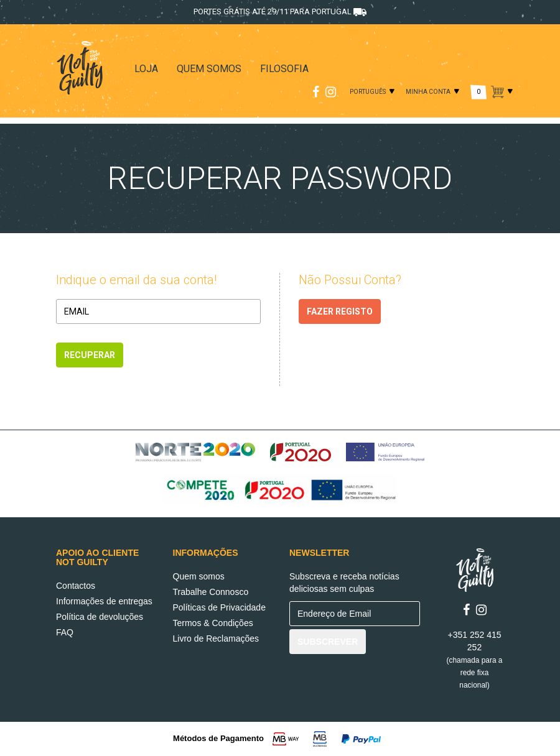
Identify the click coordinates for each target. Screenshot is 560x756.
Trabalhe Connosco (211, 592)
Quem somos (199, 576)
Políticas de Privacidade (219, 607)
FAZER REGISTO (340, 311)
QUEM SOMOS (209, 69)
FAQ (65, 632)
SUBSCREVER (328, 642)
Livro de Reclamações (216, 638)
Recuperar (90, 355)
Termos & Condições (213, 623)
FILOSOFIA (284, 69)
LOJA (146, 69)
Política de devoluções (100, 617)
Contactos (76, 586)
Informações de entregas (104, 601)
